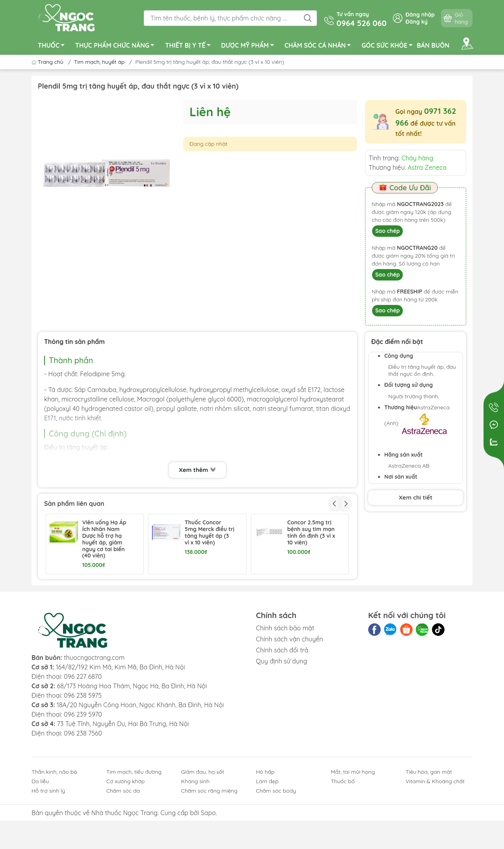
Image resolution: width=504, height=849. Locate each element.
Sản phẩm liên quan (74, 503)
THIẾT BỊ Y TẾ (190, 46)
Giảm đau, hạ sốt (203, 830)
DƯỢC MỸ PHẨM (250, 46)
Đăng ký (417, 22)
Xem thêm (197, 470)
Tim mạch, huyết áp (99, 62)
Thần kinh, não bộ (54, 830)
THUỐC (53, 46)
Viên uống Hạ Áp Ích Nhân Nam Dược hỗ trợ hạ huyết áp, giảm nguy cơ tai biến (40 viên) (104, 539)
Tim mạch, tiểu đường (134, 830)
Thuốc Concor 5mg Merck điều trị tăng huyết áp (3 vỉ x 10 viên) (209, 532)
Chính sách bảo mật (285, 686)
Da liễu (40, 839)
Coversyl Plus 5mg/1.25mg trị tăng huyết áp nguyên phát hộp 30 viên (207, 600)
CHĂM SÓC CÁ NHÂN (320, 46)
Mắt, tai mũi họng (353, 830)
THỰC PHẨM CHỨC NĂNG (117, 46)
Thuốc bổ (343, 839)
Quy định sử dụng (282, 719)
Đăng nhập (420, 15)
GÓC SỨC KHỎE (389, 46)
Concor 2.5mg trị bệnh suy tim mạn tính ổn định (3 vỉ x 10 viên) (311, 532)
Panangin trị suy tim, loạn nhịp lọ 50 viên (309, 594)
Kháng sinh (195, 839)
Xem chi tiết (416, 497)
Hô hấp (265, 830)
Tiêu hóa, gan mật (429, 830)
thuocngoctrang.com (94, 715)
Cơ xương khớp (126, 839)
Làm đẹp (267, 839)
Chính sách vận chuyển (289, 697)
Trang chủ (48, 62)
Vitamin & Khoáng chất (435, 839)
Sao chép (387, 231)
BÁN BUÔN (433, 45)
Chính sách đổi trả (282, 708)
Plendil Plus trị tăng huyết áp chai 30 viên (101, 594)
